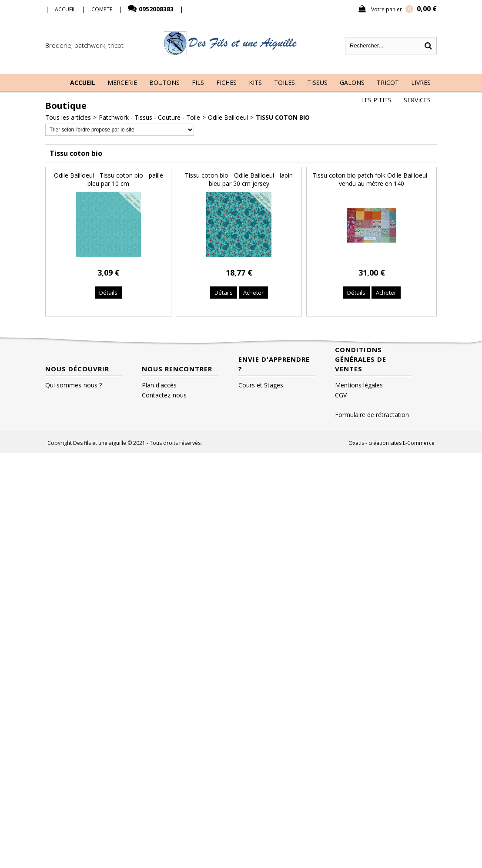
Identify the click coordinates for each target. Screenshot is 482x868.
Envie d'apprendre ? (274, 364)
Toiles (285, 82)
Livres (421, 82)
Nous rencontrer (177, 369)
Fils (198, 82)
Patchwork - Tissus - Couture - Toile (149, 117)
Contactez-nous (164, 395)
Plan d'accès (159, 385)
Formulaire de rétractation (372, 415)
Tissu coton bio (283, 117)
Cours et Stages (261, 385)
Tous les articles (68, 117)
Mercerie (122, 82)
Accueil (83, 82)
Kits (255, 82)
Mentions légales (359, 385)
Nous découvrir (77, 369)
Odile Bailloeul (228, 117)
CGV (341, 395)
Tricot (388, 82)
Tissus (317, 82)
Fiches (226, 82)
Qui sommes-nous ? (74, 385)
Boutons (164, 82)
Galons (352, 82)
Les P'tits (376, 100)
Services (417, 100)
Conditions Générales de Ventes (361, 359)
